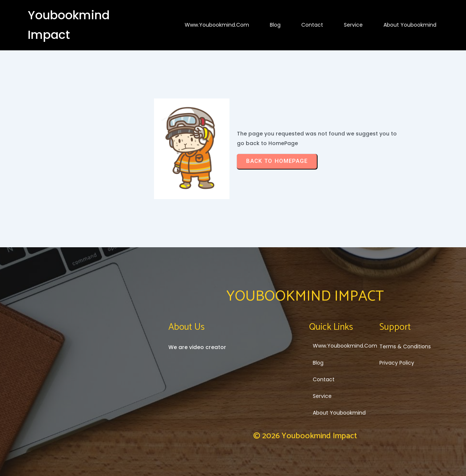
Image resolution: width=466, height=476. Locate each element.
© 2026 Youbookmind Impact (305, 436)
